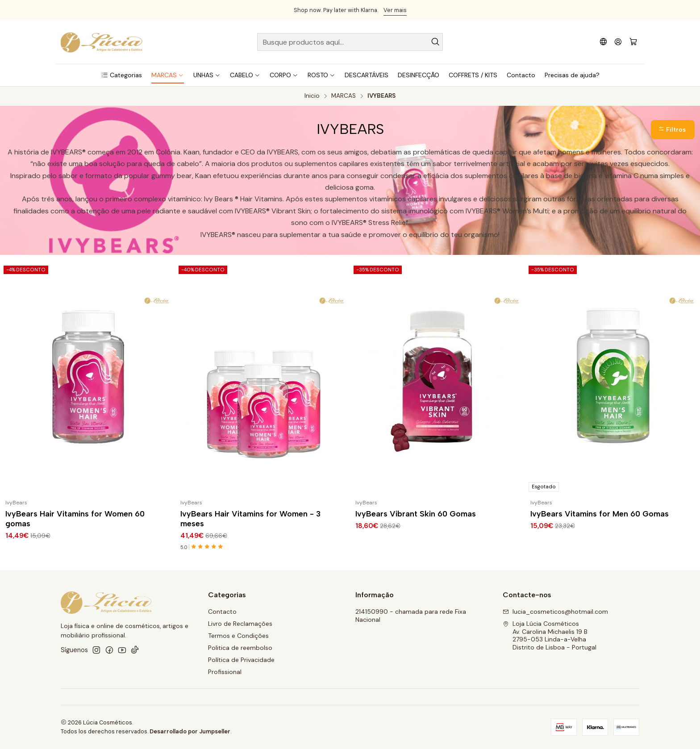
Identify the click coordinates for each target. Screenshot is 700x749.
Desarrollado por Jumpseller (190, 731)
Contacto (222, 612)
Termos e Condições (238, 636)
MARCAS (344, 96)
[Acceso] (618, 42)
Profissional (225, 672)
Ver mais (395, 10)
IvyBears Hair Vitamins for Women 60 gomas (75, 518)
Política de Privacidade (241, 660)
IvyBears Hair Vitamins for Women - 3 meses (250, 518)
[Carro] (633, 42)
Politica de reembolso (240, 648)
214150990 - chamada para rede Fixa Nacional (411, 616)
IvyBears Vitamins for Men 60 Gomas (600, 514)
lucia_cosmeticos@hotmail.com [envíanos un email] (555, 612)
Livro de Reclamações (240, 624)
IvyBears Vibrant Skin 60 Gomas (416, 514)
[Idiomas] (603, 42)
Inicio (312, 96)
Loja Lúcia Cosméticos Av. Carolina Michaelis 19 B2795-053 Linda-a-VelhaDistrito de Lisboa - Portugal (550, 635)
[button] (121, 75)
